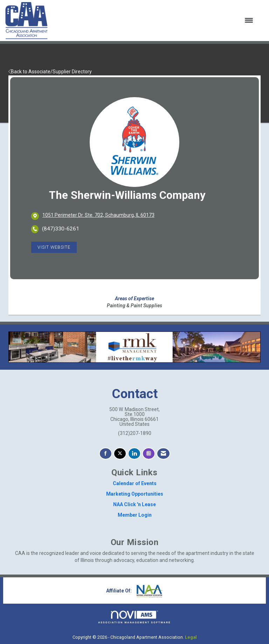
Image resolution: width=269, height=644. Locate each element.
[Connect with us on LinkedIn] (134, 454)
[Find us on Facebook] (106, 454)
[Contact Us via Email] (163, 454)
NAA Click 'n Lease (134, 504)
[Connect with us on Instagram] (149, 454)
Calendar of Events (135, 483)
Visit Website (54, 247)
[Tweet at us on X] (120, 454)
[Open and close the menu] (155, 21)
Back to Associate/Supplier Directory (50, 72)
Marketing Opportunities (135, 494)
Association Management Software (134, 617)
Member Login (135, 515)
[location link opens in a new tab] (98, 216)
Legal (191, 637)
